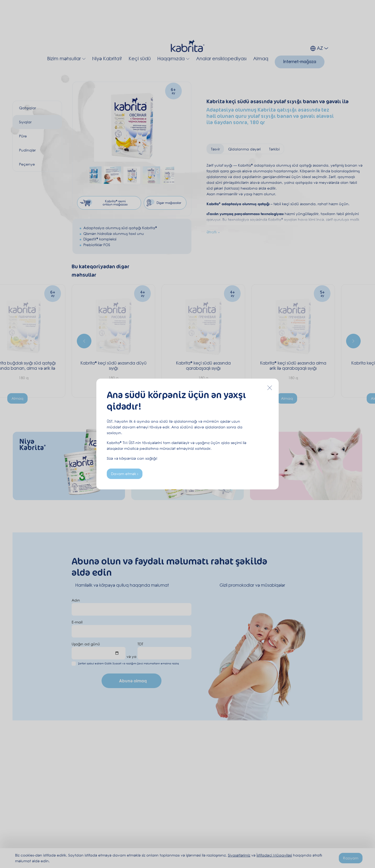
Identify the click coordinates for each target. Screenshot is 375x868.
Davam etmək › (125, 474)
